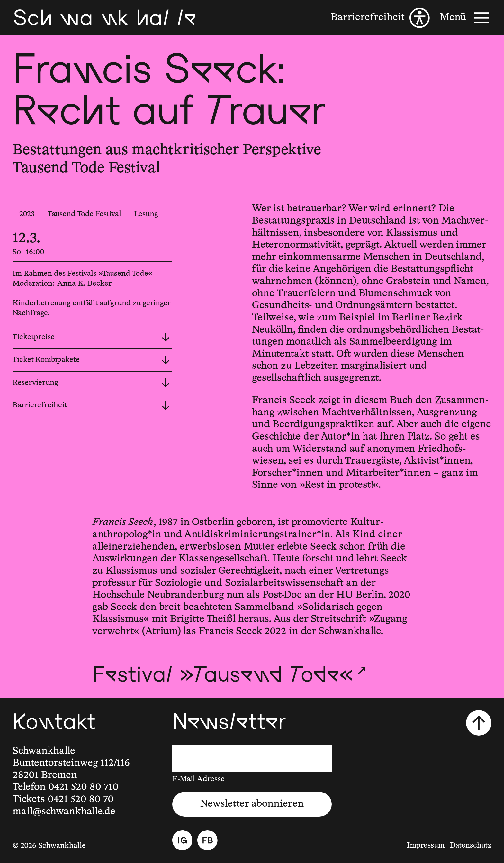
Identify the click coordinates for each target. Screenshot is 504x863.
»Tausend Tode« (126, 274)
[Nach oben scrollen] (479, 723)
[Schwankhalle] (104, 18)
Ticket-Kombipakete (91, 360)
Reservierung (91, 383)
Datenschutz (471, 845)
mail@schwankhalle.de (64, 812)
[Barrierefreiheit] (380, 18)
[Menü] (465, 18)
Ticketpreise (91, 337)
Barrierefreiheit (91, 406)
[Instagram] (182, 840)
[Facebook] (207, 840)
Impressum (426, 845)
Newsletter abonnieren (252, 804)
